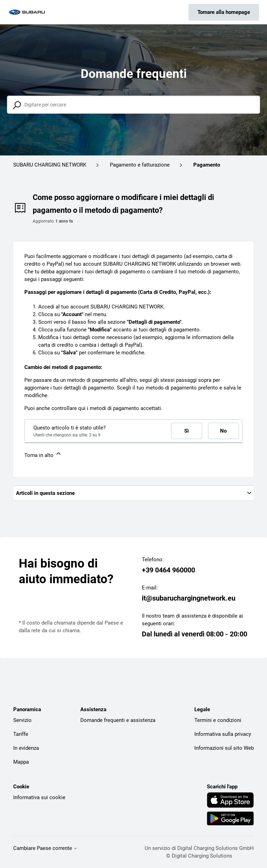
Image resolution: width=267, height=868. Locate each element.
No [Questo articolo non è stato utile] (223, 431)
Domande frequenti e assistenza (118, 720)
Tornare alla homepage (224, 12)
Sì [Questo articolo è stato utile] (187, 431)
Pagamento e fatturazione (140, 165)
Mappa (21, 762)
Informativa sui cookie (39, 797)
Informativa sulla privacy (223, 734)
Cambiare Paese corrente (45, 848)
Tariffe (21, 734)
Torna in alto (43, 454)
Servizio (22, 720)
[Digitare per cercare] (133, 105)
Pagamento (207, 165)
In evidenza (26, 748)
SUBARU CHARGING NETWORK (50, 165)
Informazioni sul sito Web (224, 748)
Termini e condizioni (218, 720)
